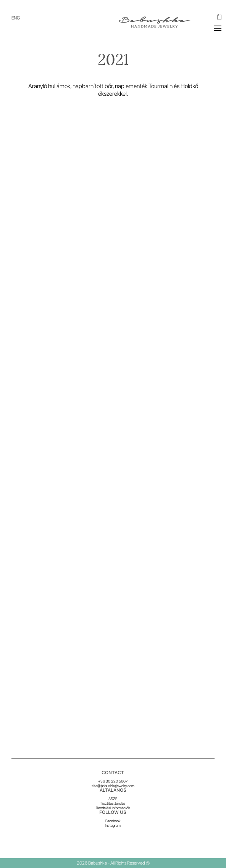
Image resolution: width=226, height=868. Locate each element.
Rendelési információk (113, 808)
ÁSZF (113, 799)
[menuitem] (16, 18)
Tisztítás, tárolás (113, 803)
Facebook (113, 821)
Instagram (113, 825)
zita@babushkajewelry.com (113, 786)
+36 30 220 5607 (113, 781)
